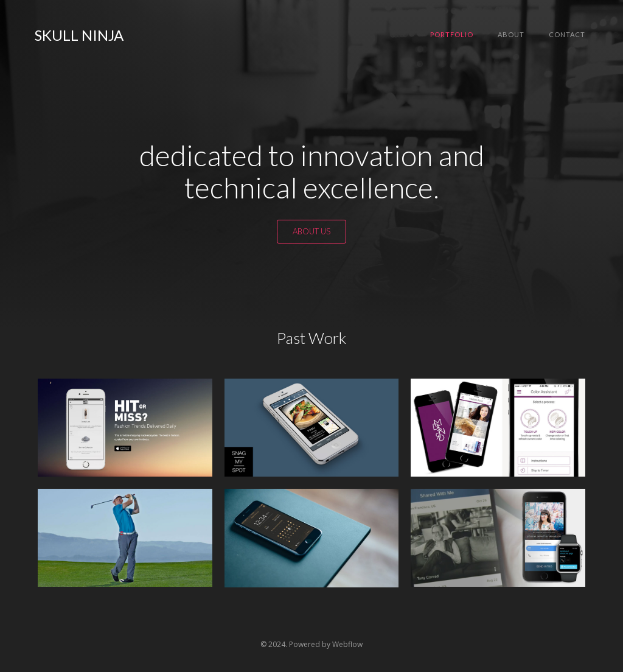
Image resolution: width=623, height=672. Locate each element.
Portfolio (452, 34)
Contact (567, 34)
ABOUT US (311, 231)
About (511, 34)
